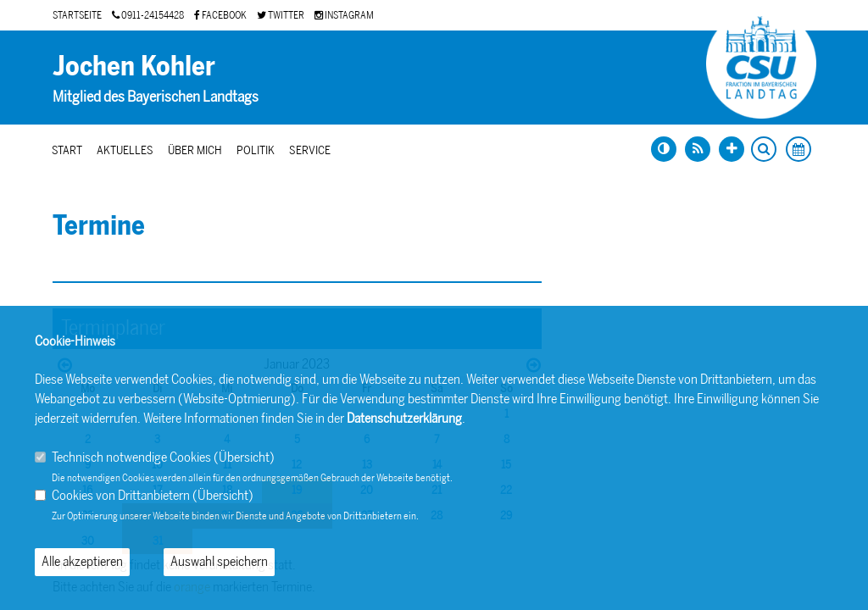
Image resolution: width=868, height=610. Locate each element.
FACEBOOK (220, 15)
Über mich (195, 150)
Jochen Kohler (134, 66)
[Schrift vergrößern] (732, 149)
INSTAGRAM (344, 15)
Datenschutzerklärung (404, 418)
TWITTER (281, 15)
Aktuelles (125, 150)
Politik (256, 150)
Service (310, 150)
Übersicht (244, 457)
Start (67, 150)
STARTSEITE (77, 15)
